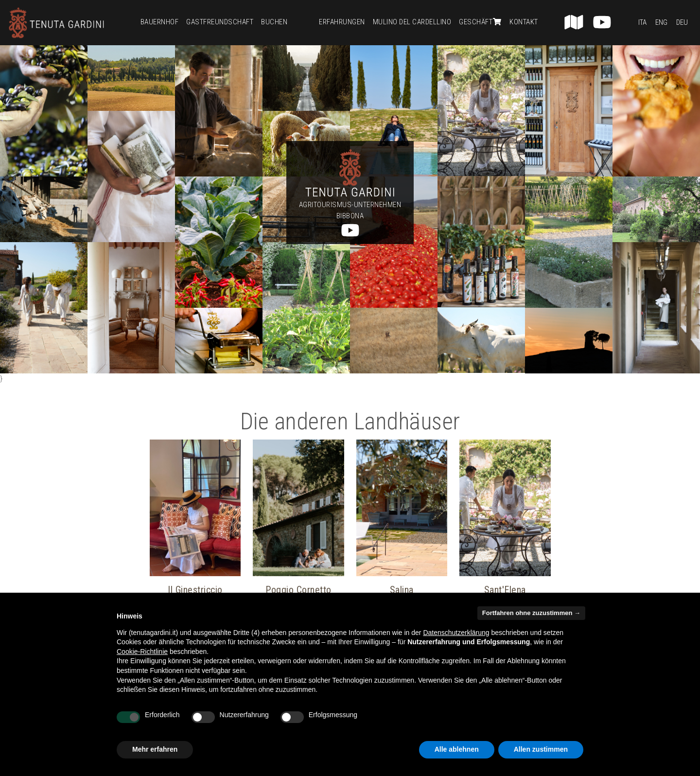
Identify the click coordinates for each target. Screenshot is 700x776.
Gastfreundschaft (220, 22)
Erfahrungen (342, 22)
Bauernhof (160, 22)
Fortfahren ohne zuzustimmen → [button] (531, 613)
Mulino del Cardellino (412, 22)
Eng (661, 22)
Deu (682, 22)
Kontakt (524, 22)
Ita (642, 22)
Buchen (274, 22)
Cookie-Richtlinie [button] (142, 652)
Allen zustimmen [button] (541, 749)
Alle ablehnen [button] (457, 749)
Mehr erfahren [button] (155, 749)
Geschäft (480, 22)
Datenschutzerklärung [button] (456, 633)
